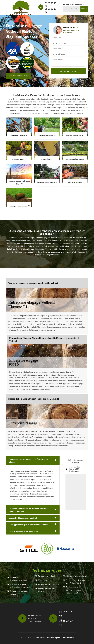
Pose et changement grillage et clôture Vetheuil (20, 586)
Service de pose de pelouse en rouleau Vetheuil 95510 (74, 590)
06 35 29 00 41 (50, 10)
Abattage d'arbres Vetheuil (76, 576)
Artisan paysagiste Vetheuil (48, 584)
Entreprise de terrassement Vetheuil (19, 579)
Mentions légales (54, 638)
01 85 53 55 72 (50, 5)
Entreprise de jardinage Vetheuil (19, 593)
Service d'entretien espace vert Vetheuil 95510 (76, 582)
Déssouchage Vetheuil (47, 576)
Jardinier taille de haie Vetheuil (47, 590)
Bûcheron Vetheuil (45, 580)
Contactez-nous (68, 638)
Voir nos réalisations (19, 76)
